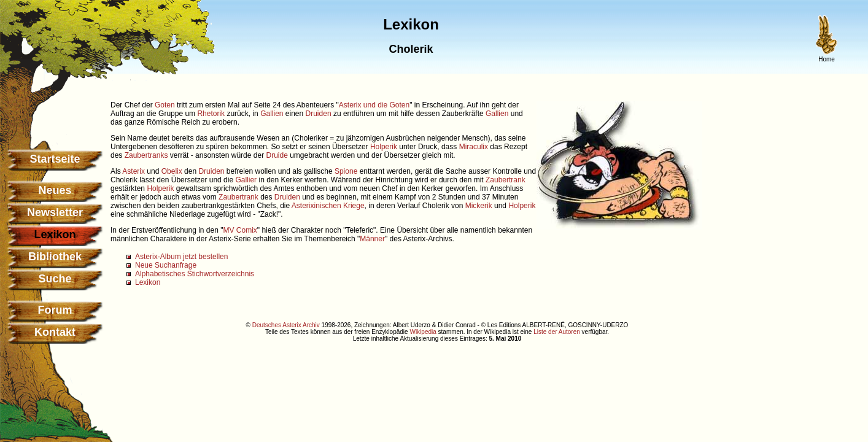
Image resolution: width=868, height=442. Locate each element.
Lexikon (148, 282)
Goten (165, 105)
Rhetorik (211, 114)
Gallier (246, 180)
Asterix (134, 171)
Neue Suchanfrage (166, 265)
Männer (372, 239)
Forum (55, 310)
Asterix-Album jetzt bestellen (181, 257)
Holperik (384, 147)
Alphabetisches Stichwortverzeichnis (195, 274)
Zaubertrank (506, 180)
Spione (346, 171)
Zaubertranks (146, 155)
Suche (55, 279)
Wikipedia (423, 332)
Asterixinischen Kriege (328, 206)
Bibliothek (55, 257)
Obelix (172, 171)
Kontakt (55, 332)
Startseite (55, 159)
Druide (277, 155)
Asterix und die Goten (374, 105)
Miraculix (474, 147)
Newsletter (55, 212)
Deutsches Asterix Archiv (286, 325)
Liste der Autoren (557, 332)
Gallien (272, 114)
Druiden (319, 114)
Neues (55, 190)
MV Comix (240, 230)
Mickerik (479, 206)
